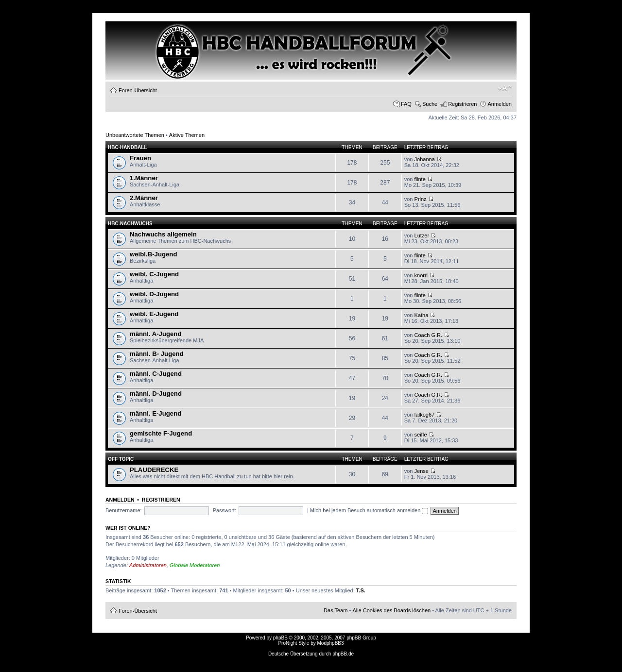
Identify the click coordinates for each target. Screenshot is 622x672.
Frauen (140, 158)
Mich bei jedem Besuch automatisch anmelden (369, 510)
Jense (422, 471)
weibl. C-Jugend (154, 274)
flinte (420, 179)
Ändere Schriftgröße (505, 88)
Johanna (425, 159)
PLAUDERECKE (154, 470)
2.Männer (144, 198)
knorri (421, 275)
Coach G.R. (428, 335)
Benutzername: (124, 510)
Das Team (336, 610)
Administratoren (148, 565)
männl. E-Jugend (155, 413)
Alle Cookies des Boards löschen (391, 610)
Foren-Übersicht (138, 90)
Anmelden (500, 104)
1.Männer (144, 178)
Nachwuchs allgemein (163, 234)
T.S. (361, 590)
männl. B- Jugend (157, 354)
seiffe (421, 435)
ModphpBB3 (331, 643)
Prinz (421, 199)
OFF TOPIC (121, 459)
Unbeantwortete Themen (135, 135)
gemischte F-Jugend (161, 433)
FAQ (406, 104)
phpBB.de (343, 654)
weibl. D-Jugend (154, 294)
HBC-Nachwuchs (130, 224)
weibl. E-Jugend (154, 314)
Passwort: (225, 510)
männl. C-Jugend (156, 374)
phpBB (280, 638)
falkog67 (425, 415)
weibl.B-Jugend (153, 254)
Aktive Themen (187, 135)
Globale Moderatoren (195, 565)
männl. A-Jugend (155, 334)
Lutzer (422, 235)
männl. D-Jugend (156, 394)
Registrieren (462, 104)
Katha (422, 315)
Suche (430, 104)
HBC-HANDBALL (128, 147)
